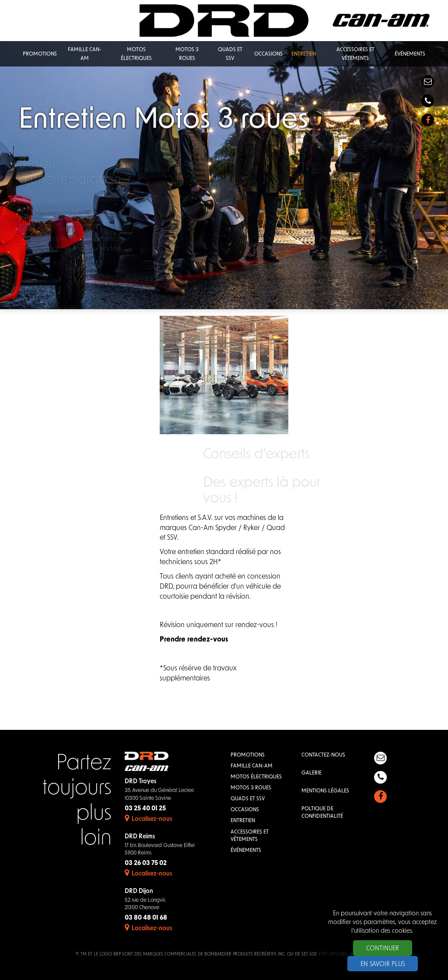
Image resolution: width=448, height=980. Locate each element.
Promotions (248, 755)
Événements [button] (410, 54)
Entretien (243, 821)
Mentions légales (325, 791)
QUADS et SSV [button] (230, 54)
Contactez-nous (323, 755)
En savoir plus (383, 964)
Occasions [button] (268, 54)
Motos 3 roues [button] (187, 54)
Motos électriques (256, 777)
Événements (246, 851)
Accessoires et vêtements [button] (355, 54)
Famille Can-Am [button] (85, 54)
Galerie (311, 773)
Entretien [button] (304, 54)
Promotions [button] (40, 54)
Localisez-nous (148, 819)
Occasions (245, 810)
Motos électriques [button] (136, 54)
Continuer (383, 949)
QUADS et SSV (248, 799)
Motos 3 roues (251, 788)
